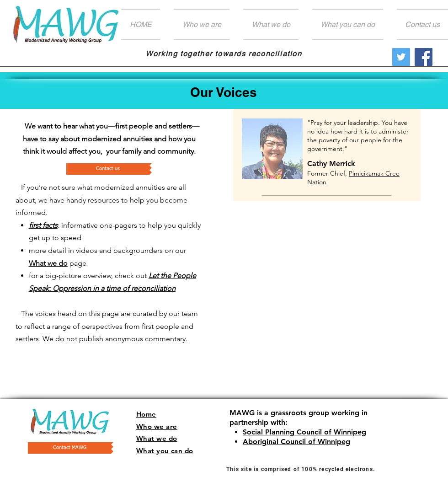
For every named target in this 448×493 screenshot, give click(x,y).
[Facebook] (424, 57)
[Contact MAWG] (69, 448)
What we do (48, 263)
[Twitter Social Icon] (401, 57)
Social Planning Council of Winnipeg (304, 432)
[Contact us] (108, 169)
